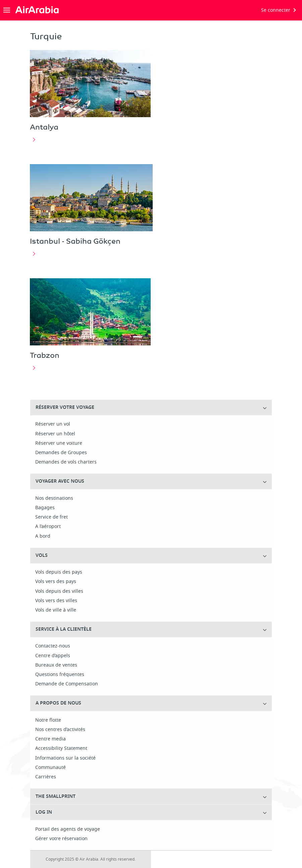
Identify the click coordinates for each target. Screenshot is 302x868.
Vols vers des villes (56, 601)
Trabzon (45, 355)
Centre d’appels (53, 656)
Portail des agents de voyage (68, 829)
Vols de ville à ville (56, 610)
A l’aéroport (48, 527)
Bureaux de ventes (56, 665)
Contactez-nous (53, 646)
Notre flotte (48, 720)
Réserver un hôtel (55, 434)
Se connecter (276, 10)
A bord (43, 536)
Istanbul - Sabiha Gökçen (75, 241)
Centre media (51, 739)
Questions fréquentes (60, 675)
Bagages (45, 508)
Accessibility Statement (61, 749)
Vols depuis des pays (59, 572)
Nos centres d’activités (60, 730)
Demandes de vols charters (66, 462)
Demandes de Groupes (61, 453)
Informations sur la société (65, 758)
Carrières (46, 777)
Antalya (44, 127)
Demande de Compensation (67, 684)
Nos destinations (54, 498)
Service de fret (52, 517)
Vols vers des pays (56, 582)
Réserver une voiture (59, 443)
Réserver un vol (53, 424)
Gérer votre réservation (61, 839)
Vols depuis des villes (59, 591)
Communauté (51, 768)
